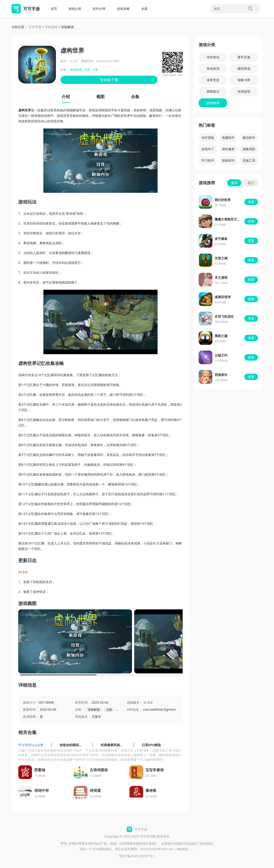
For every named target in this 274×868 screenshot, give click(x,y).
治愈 (87, 70)
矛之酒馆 (221, 277)
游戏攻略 (123, 9)
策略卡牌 (244, 80)
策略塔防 (249, 149)
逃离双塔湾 (223, 297)
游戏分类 (75, 9)
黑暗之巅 (221, 336)
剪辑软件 (228, 160)
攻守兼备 (221, 239)
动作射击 (213, 57)
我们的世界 (223, 200)
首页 (54, 9)
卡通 (95, 70)
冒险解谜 (67, 27)
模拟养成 (244, 68)
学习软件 (208, 160)
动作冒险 (208, 138)
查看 (251, 202)
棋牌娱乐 (213, 91)
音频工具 (249, 160)
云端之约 (221, 355)
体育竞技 (213, 80)
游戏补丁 (208, 149)
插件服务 (228, 149)
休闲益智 (244, 91)
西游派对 (221, 375)
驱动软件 (249, 138)
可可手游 (35, 27)
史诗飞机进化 (224, 316)
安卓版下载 (109, 80)
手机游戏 (51, 27)
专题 (144, 9)
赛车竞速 (244, 57)
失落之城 (221, 258)
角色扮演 (213, 68)
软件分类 (99, 9)
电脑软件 (228, 138)
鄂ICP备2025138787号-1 (137, 856)
